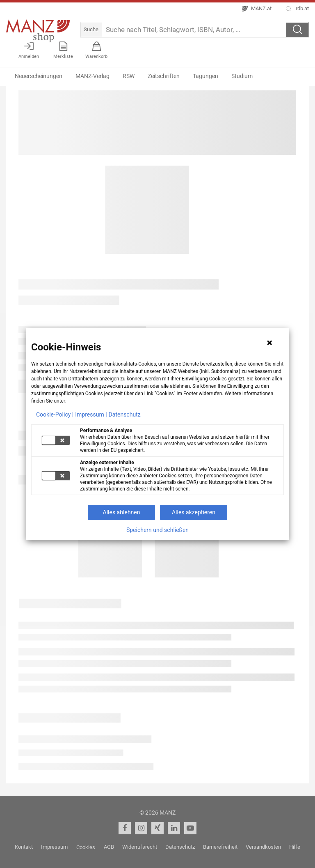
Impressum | (91, 414)
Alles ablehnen (122, 512)
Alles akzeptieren (194, 512)
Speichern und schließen (157, 530)
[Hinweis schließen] (269, 343)
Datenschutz (125, 414)
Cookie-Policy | (55, 414)
